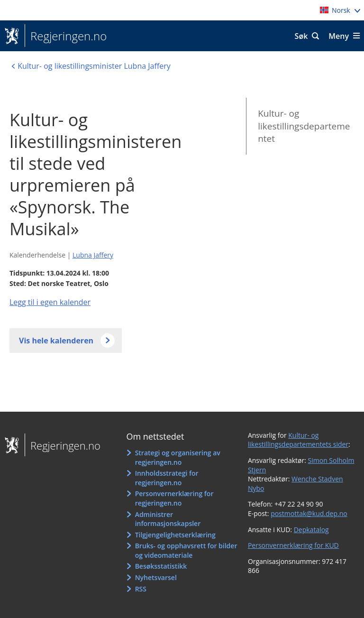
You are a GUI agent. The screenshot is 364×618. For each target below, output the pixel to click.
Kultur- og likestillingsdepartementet (304, 126)
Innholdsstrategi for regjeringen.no (167, 478)
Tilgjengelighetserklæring (175, 535)
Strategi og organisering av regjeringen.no (178, 457)
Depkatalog (311, 530)
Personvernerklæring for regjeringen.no (174, 498)
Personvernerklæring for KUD (293, 545)
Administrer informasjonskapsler (168, 519)
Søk (301, 36)
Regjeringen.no (66, 36)
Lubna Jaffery (93, 255)
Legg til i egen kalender (50, 302)
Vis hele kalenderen (56, 341)
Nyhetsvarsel (156, 577)
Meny (339, 36)
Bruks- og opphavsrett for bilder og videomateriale (186, 550)
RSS (141, 589)
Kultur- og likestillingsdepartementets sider (298, 440)
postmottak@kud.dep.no (309, 513)
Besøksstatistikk (161, 566)
